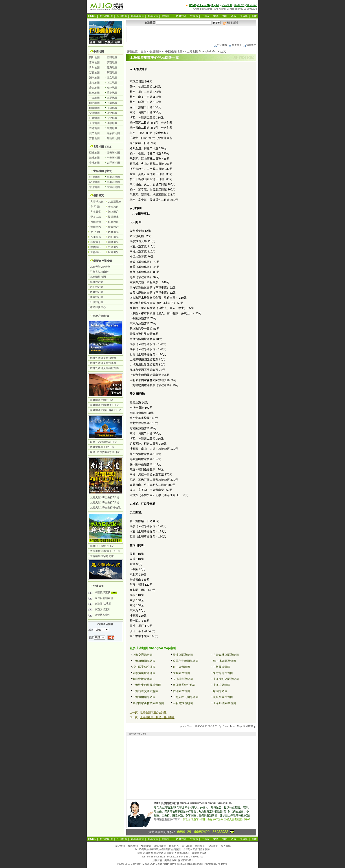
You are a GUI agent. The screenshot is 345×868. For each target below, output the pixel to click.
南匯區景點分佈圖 (184, 685)
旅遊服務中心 (98, 307)
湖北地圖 (112, 113)
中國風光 (113, 247)
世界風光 (113, 252)
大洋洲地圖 (113, 163)
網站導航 (227, 5)
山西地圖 (94, 103)
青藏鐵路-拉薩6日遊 (102, 400)
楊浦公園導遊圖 (183, 655)
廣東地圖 (94, 88)
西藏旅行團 (97, 292)
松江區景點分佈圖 (144, 667)
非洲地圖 (94, 163)
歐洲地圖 (94, 158)
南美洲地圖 (113, 158)
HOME (193, 5)
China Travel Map (232, 726)
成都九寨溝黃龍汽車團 (103, 363)
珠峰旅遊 (113, 222)
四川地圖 (94, 57)
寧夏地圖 (112, 98)
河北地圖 (112, 118)
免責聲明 (146, 846)
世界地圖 (99, 147)
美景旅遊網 (170, 860)
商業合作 (174, 846)
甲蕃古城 (96, 217)
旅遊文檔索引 (99, 610)
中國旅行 (96, 247)
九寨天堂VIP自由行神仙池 (105, 508)
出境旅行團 (97, 302)
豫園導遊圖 (220, 691)
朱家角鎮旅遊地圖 (144, 673)
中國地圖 (99, 51)
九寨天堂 (153, 16)
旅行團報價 (106, 16)
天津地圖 (94, 123)
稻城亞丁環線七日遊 (102, 546)
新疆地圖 (94, 73)
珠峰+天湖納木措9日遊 (103, 442)
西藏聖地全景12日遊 (102, 447)
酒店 (225, 16)
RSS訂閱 (230, 23)
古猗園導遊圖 (181, 691)
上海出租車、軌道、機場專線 (157, 717)
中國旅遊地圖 (174, 51)
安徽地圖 (94, 113)
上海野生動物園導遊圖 (147, 685)
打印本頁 (220, 45)
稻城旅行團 (97, 282)
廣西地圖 (112, 62)
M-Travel (223, 864)
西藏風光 (113, 232)
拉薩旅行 (113, 227)
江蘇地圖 (112, 108)
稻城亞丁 (167, 16)
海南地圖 (94, 93)
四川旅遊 (122, 16)
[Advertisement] (191, 34)
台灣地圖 (112, 128)
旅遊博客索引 (99, 616)
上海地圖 (94, 83)
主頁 (143, 51)
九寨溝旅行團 (98, 277)
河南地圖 (112, 103)
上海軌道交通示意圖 (145, 691)
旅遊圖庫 (155, 51)
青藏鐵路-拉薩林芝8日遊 (104, 405)
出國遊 (206, 16)
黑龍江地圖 (113, 138)
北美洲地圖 (113, 153)
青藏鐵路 (96, 227)
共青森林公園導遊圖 (226, 655)
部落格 (244, 16)
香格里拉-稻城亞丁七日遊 (105, 551)
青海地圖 (112, 68)
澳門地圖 (94, 133)
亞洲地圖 (94, 153)
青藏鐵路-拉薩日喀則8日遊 (106, 410)
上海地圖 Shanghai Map (202, 51)
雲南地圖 (94, 62)
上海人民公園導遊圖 (186, 697)
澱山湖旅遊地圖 (142, 679)
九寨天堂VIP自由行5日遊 (105, 503)
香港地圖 (94, 128)
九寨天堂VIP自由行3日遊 (105, 497)
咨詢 (234, 16)
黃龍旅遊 (113, 207)
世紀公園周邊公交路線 (153, 713)
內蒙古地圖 (113, 133)
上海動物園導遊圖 (224, 703)
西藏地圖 (112, 57)
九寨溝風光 (115, 202)
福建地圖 (112, 88)
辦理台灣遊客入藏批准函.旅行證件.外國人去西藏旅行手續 (217, 819)
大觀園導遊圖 (181, 673)
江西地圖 (94, 118)
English (215, 5)
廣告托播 (187, 846)
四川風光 (113, 237)
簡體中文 (250, 45)
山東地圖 (94, 108)
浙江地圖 (112, 83)
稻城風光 (113, 242)
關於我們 (120, 846)
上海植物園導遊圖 (144, 661)
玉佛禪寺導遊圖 (183, 679)
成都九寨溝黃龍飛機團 (103, 358)
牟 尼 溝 (95, 207)
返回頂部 (250, 726)
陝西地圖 (112, 73)
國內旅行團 (97, 297)
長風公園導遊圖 (223, 697)
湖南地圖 (94, 78)
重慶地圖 (112, 93)
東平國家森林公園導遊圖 (148, 703)
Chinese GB (204, 5)
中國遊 (194, 16)
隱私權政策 (160, 846)
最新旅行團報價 (103, 261)
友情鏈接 (213, 846)
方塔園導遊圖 (222, 667)
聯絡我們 (239, 5)
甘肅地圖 (94, 98)
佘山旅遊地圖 (181, 667)
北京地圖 (112, 78)
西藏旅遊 (181, 16)
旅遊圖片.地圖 (100, 604)
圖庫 (254, 16)
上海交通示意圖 (142, 655)
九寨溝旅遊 (137, 16)
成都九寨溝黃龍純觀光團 (105, 368)
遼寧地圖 (112, 123)
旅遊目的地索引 (101, 599)
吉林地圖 (94, 138)
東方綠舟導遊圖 (223, 673)
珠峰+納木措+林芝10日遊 (105, 452)
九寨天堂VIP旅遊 (100, 267)
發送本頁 (235, 45)
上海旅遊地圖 (222, 685)
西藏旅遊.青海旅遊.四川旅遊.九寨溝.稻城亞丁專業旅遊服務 (175, 853)
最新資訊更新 (104, 593)
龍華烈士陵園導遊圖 (186, 661)
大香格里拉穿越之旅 (102, 556)
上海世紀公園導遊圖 (226, 679)
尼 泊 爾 (95, 232)
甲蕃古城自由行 (99, 272)
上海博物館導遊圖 (144, 697)
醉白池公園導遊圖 (224, 661)
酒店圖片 (113, 212)
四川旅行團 (97, 287)
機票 (216, 16)
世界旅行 (96, 252)
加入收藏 (251, 5)
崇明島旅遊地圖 (183, 703)
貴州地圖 (94, 68)
